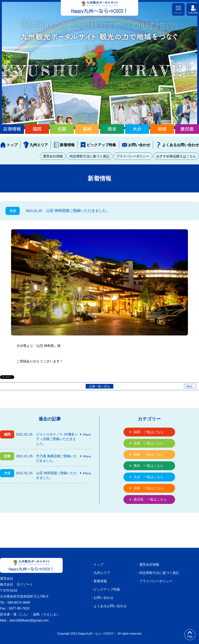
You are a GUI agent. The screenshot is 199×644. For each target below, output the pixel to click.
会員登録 (193, 9)
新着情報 (67, 145)
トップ (12, 145)
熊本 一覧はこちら (149, 466)
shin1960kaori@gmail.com (29, 620)
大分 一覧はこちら (149, 477)
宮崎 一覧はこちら (149, 488)
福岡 (37, 129)
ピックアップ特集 (101, 145)
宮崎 (162, 129)
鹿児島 (187, 129)
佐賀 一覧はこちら (149, 443)
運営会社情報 (53, 156)
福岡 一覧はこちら (149, 432)
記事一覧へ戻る (99, 386)
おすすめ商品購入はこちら (176, 156)
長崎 (87, 129)
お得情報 (12, 129)
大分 (137, 129)
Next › (190, 386)
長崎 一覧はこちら (149, 455)
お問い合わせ (139, 145)
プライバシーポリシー (133, 156)
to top (190, 635)
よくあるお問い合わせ (181, 145)
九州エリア (39, 145)
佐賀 (62, 129)
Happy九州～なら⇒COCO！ (100, 11)
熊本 (112, 129)
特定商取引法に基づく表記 (90, 156)
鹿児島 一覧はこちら (150, 499)
